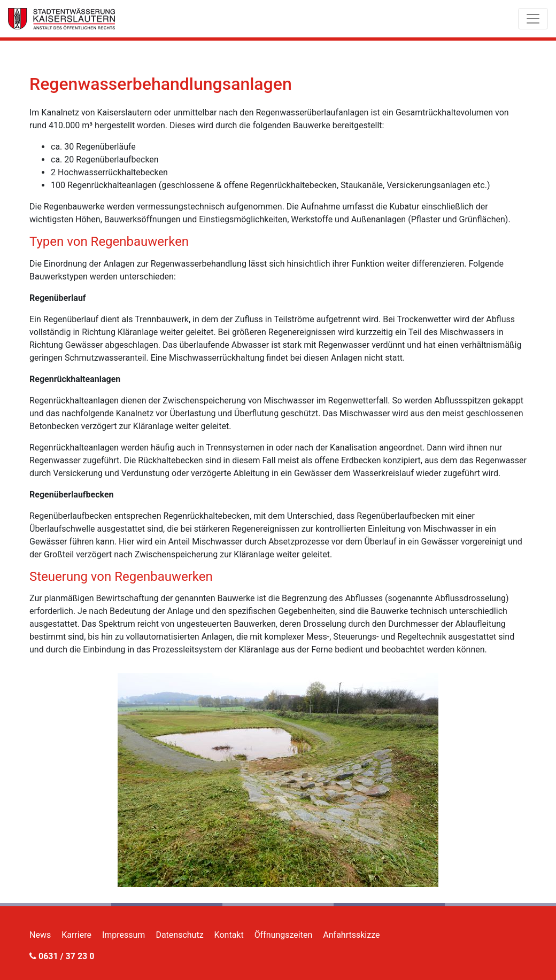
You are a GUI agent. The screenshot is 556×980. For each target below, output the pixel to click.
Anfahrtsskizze (351, 935)
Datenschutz (179, 935)
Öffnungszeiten (284, 935)
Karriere (76, 935)
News (40, 935)
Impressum (124, 935)
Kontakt (229, 935)
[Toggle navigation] (533, 19)
